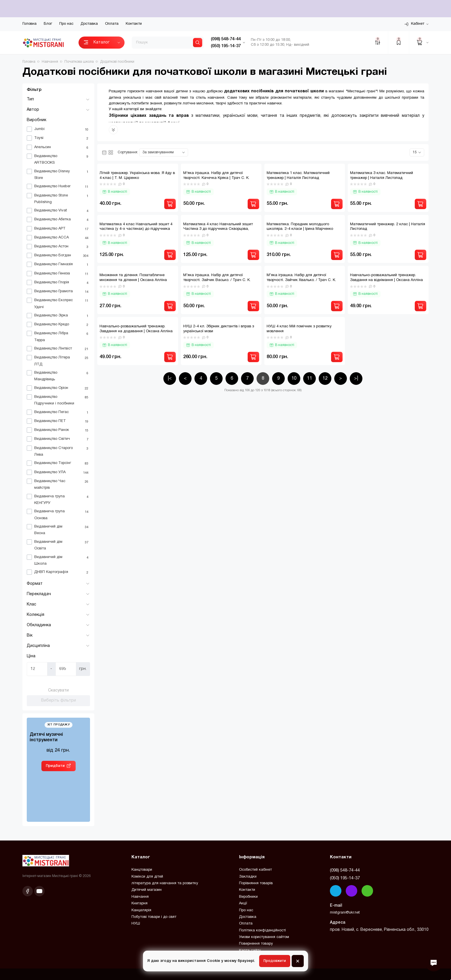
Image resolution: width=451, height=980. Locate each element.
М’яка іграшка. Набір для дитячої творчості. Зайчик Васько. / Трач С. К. (217, 278)
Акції (243, 903)
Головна (29, 24)
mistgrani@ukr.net (345, 913)
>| (356, 379)
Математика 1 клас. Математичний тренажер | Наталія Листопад (298, 176)
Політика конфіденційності (262, 931)
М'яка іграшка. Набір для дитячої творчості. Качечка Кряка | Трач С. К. (216, 176)
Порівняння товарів (256, 883)
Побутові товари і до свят (154, 917)
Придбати (55, 766)
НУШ (136, 924)
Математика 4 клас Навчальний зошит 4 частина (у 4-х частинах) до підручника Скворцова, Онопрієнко (136, 229)
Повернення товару (256, 944)
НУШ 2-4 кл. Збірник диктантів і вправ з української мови (219, 329)
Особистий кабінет (255, 870)
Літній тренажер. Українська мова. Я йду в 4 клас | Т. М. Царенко (137, 176)
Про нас (66, 24)
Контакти (134, 24)
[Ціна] (37, 669)
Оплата (112, 24)
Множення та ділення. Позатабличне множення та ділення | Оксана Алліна (133, 278)
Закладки (248, 877)
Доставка (89, 24)
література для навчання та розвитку (165, 883)
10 (294, 379)
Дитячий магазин (147, 890)
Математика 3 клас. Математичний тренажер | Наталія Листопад (382, 176)
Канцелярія (141, 910)
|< (170, 379)
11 (309, 379)
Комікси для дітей (147, 877)
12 (325, 379)
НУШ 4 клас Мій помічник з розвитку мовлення (299, 329)
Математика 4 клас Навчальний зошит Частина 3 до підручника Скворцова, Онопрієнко (218, 229)
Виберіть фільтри (59, 701)
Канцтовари (142, 870)
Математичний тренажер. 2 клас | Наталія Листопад (388, 227)
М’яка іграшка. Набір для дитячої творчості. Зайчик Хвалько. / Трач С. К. (301, 278)
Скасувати (58, 690)
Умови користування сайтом (264, 937)
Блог (48, 24)
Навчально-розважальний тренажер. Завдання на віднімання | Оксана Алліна (386, 278)
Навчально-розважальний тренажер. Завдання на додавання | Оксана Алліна (136, 329)
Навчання (140, 897)
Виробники (248, 897)
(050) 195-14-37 (345, 878)
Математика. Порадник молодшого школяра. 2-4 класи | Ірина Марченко (300, 227)
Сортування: (128, 152)
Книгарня (139, 903)
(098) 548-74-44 (345, 870)
